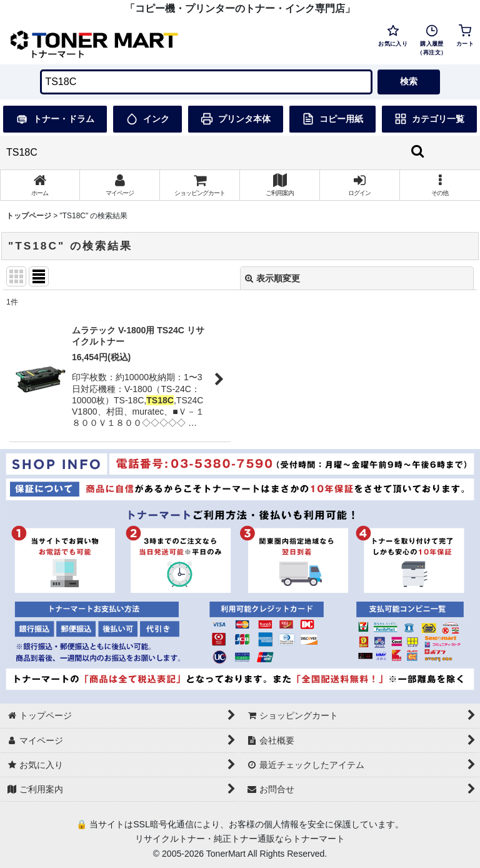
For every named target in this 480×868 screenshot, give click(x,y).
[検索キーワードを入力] (206, 82)
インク (147, 119)
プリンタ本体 (236, 119)
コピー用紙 (332, 119)
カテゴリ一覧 (429, 119)
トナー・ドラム (55, 119)
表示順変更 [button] (272, 278)
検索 (409, 81)
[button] (440, 185)
